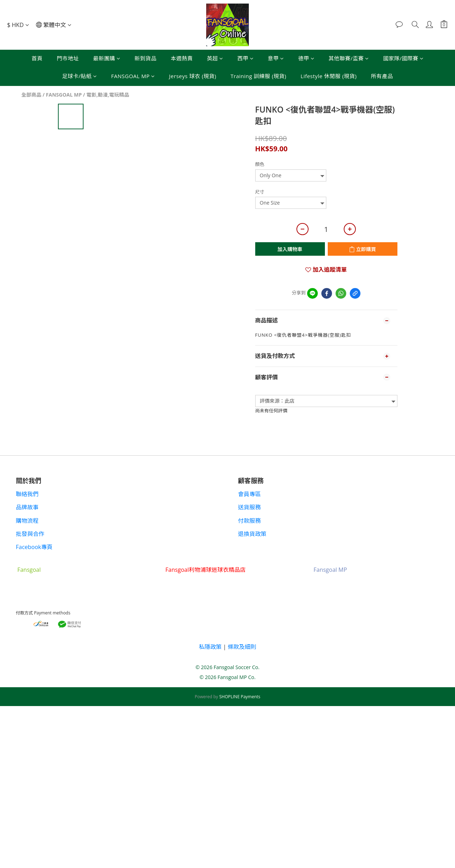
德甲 (306, 58)
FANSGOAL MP (133, 76)
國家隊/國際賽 (403, 58)
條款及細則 (242, 647)
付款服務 (250, 521)
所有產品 (382, 76)
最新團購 (107, 58)
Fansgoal (29, 570)
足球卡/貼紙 (80, 76)
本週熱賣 (182, 58)
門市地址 (68, 58)
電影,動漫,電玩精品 (108, 95)
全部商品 (31, 95)
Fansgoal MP (330, 570)
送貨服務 (250, 507)
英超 (215, 58)
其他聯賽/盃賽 (349, 58)
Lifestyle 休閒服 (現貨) (329, 76)
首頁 (37, 58)
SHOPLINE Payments (240, 697)
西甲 (246, 58)
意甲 (276, 58)
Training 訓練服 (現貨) (259, 76)
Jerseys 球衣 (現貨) (193, 76)
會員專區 (250, 494)
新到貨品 (145, 58)
